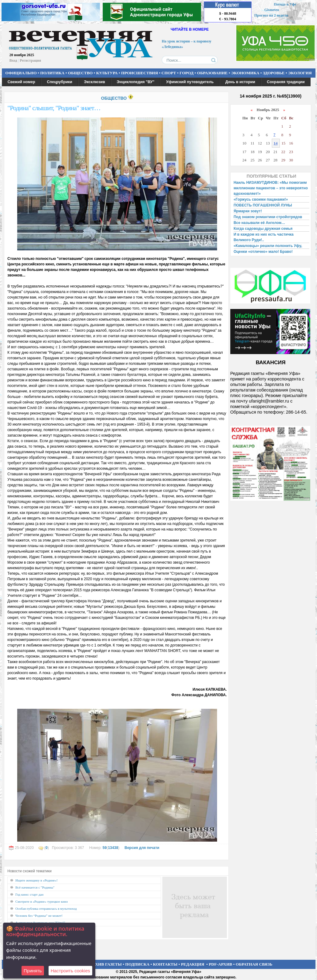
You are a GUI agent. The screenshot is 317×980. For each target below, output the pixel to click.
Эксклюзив (95, 82)
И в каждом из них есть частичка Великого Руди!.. (264, 237)
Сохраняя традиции (286, 82)
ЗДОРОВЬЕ (274, 73)
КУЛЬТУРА (107, 73)
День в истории (240, 82)
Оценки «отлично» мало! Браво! (263, 252)
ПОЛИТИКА (52, 73)
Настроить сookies (70, 971)
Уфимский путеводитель (190, 82)
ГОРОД (186, 73)
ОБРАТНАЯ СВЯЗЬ (254, 964)
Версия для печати (142, 848)
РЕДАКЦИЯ (192, 964)
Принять (33, 971)
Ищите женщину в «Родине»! (36, 880)
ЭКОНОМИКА (245, 73)
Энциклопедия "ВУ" (136, 82)
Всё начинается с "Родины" (35, 887)
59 (105, 848)
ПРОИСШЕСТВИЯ (140, 73)
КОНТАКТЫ (165, 964)
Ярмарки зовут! (248, 211)
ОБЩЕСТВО (80, 73)
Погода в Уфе (285, 4)
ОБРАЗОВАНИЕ (212, 73)
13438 (113, 848)
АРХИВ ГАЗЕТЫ (106, 964)
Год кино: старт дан (29, 894)
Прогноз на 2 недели (271, 15)
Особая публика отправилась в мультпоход (46, 909)
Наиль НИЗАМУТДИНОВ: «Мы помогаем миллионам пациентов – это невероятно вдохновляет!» (271, 188)
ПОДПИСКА (137, 964)
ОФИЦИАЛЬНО (21, 73)
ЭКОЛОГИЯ (300, 73)
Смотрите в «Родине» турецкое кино (42, 901)
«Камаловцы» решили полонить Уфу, (268, 246)
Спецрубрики (59, 82)
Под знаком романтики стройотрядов (268, 217)
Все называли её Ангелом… (260, 223)
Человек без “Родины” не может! (39, 916)
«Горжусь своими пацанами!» (261, 199)
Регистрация (30, 60)
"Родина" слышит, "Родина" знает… (54, 108)
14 (276, 143)
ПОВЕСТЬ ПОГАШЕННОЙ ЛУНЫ (263, 205)
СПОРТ (169, 73)
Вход (13, 60)
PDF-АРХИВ (220, 964)
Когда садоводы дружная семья (263, 229)
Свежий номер (22, 82)
